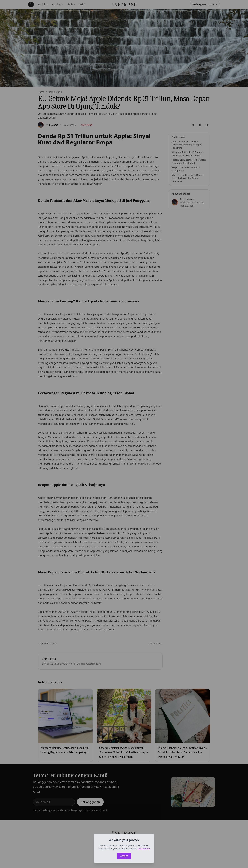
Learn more (144, 849)
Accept (124, 856)
